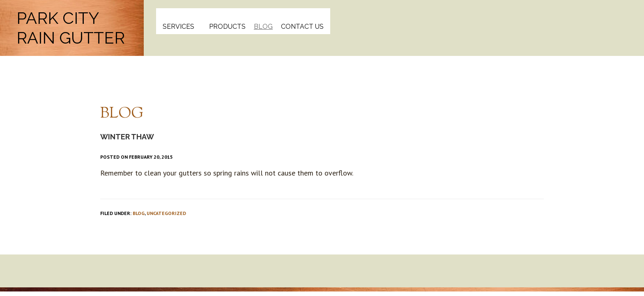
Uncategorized (166, 213)
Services (178, 27)
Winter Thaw (127, 137)
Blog (263, 27)
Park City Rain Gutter (71, 28)
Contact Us (302, 27)
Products (227, 27)
